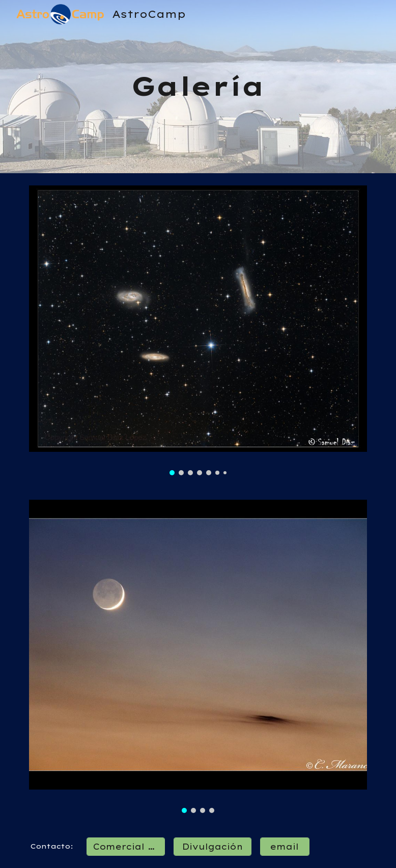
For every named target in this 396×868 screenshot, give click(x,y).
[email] (285, 847)
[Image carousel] (198, 330)
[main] (198, 87)
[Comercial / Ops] (125, 847)
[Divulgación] (213, 847)
